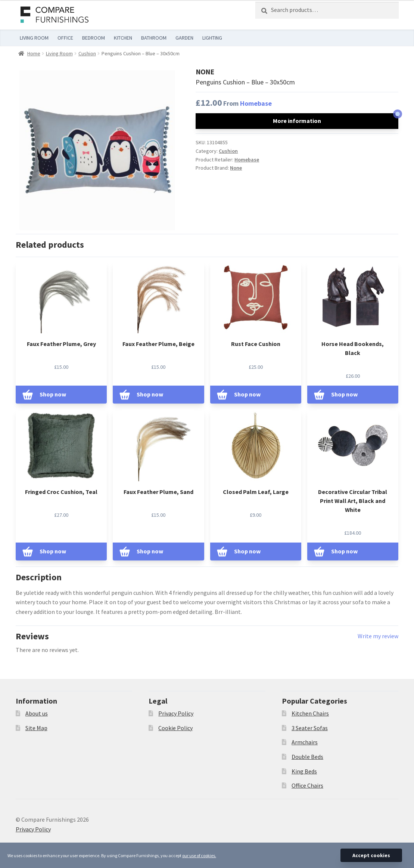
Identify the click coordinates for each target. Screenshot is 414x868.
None (236, 168)
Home (34, 53)
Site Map (36, 728)
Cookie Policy (175, 728)
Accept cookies (371, 855)
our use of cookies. (199, 855)
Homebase (256, 103)
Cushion (87, 53)
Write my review (378, 636)
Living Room (59, 53)
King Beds (304, 771)
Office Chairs (307, 785)
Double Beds (307, 757)
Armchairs (305, 742)
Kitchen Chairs (310, 713)
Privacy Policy (176, 713)
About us (37, 713)
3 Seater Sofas (310, 728)
